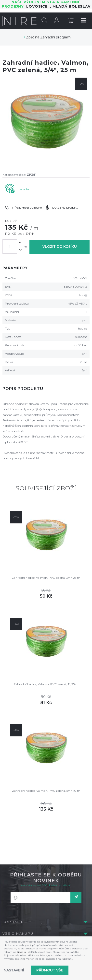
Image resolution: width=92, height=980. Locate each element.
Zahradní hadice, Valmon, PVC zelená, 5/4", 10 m (46, 791)
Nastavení (14, 970)
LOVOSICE (38, 6)
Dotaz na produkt (65, 207)
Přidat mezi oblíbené (27, 207)
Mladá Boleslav (71, 6)
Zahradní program (55, 37)
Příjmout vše (50, 970)
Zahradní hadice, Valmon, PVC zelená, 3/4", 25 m (46, 578)
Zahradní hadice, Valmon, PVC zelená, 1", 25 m (46, 684)
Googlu (21, 952)
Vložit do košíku (60, 247)
